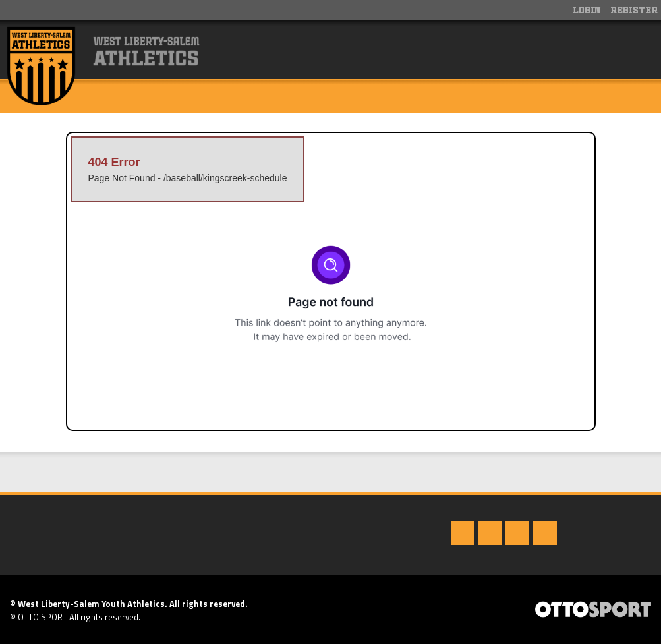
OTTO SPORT (43, 617)
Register (634, 11)
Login (587, 11)
